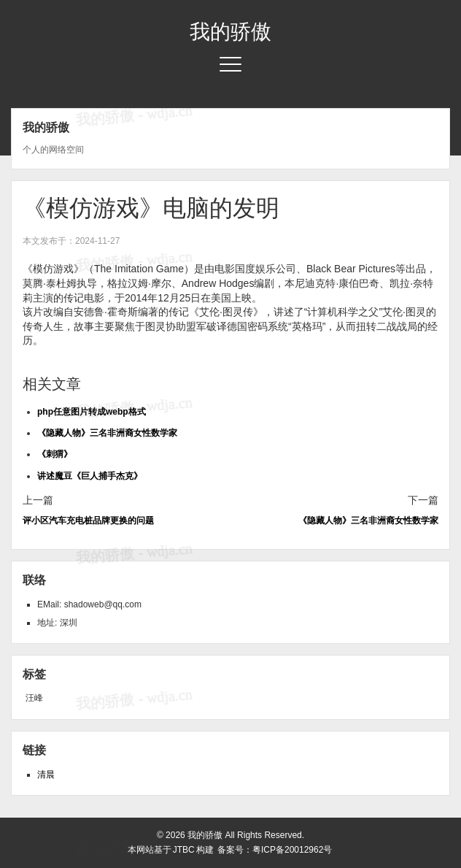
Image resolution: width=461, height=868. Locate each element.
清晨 (46, 775)
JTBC (184, 850)
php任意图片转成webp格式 (92, 412)
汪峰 (34, 698)
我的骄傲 (230, 32)
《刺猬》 (55, 454)
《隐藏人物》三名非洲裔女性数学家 (107, 433)
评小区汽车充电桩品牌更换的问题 (88, 521)
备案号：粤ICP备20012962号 (275, 850)
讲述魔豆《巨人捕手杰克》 (90, 476)
